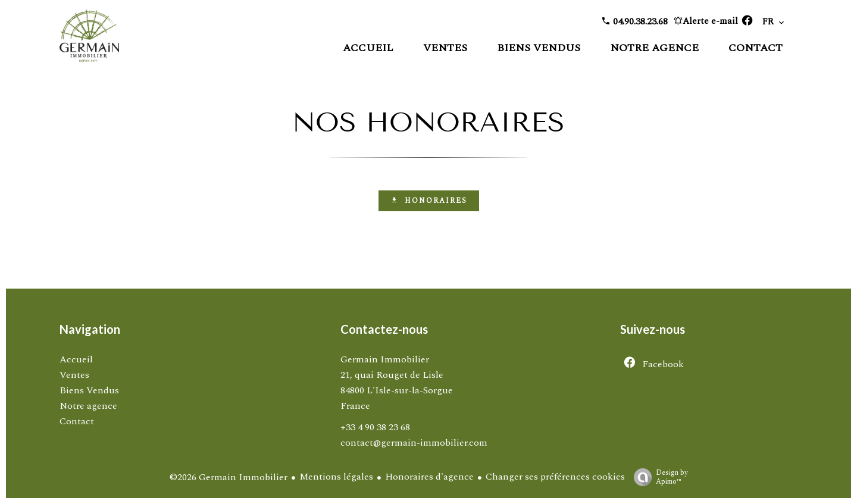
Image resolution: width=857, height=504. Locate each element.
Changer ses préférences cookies (555, 477)
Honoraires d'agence (429, 477)
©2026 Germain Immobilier (229, 477)
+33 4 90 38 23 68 (375, 427)
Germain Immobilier (385, 359)
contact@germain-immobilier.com (414, 443)
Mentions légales (336, 477)
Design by (658, 477)
